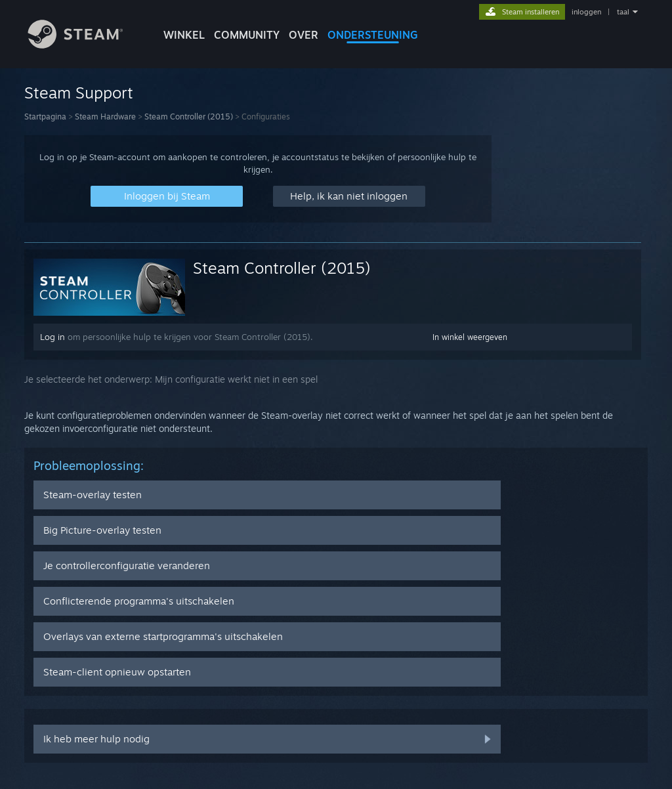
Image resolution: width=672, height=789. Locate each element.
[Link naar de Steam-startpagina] (85, 45)
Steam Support (79, 93)
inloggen (586, 12)
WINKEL (184, 35)
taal (623, 12)
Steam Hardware (105, 117)
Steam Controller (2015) (189, 117)
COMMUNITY (247, 35)
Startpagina (45, 117)
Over (304, 35)
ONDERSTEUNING (373, 35)
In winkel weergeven (470, 337)
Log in (52, 337)
